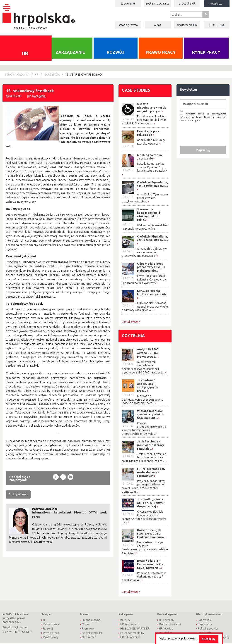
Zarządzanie (70, 53)
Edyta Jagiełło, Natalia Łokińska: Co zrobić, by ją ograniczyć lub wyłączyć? (144, 280)
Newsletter (217, 3)
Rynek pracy (206, 53)
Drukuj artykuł (18, 495)
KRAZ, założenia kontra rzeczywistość (152, 294)
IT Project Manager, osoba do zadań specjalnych (151, 473)
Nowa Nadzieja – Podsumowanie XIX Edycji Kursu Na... (150, 566)
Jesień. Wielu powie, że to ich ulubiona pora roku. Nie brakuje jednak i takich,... (144, 459)
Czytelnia (133, 337)
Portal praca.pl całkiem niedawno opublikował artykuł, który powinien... (144, 121)
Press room (89, 630)
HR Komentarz (130, 625)
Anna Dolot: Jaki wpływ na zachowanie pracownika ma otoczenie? (144, 253)
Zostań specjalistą (157, 3)
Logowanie (128, 3)
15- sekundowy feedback (84, 76)
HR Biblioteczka (130, 638)
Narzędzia (52, 76)
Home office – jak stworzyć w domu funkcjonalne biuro (150, 535)
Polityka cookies (208, 630)
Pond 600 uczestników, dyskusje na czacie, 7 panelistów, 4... (144, 578)
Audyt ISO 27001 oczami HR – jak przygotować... (148, 354)
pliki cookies (189, 638)
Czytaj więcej (130, 323)
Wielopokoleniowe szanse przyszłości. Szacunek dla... (150, 416)
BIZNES (125, 621)
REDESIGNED (23, 633)
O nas (158, 25)
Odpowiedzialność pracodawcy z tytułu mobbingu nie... (151, 268)
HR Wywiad (166, 630)
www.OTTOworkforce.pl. (37, 543)
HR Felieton (166, 621)
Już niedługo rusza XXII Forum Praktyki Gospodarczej (151, 504)
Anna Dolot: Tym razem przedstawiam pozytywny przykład (145, 199)
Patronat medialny (132, 634)
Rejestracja (205, 625)
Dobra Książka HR (170, 625)
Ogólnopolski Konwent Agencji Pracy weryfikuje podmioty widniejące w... (145, 308)
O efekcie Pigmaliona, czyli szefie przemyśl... (152, 185)
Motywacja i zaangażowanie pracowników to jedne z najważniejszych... (143, 401)
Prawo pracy (161, 53)
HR (37, 76)
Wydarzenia (187, 25)
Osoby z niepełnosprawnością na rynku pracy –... (152, 109)
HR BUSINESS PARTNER (135, 630)
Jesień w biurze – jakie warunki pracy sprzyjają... (151, 446)
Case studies (136, 91)
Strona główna (128, 25)
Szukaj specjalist (92, 634)
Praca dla (187, 3)
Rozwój (116, 53)
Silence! (7, 633)
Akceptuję (209, 639)
